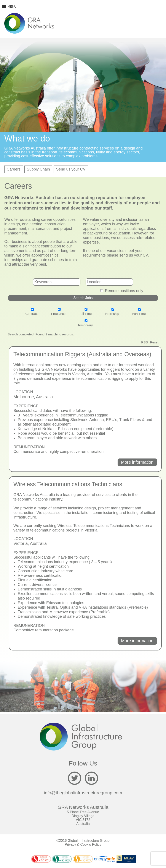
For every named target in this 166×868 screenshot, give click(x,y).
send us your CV (134, 255)
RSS (144, 342)
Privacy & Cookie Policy (83, 844)
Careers (14, 169)
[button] (12, 7)
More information (137, 462)
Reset (154, 342)
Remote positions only (124, 291)
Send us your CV (71, 169)
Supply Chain (38, 169)
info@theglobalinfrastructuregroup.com (83, 793)
